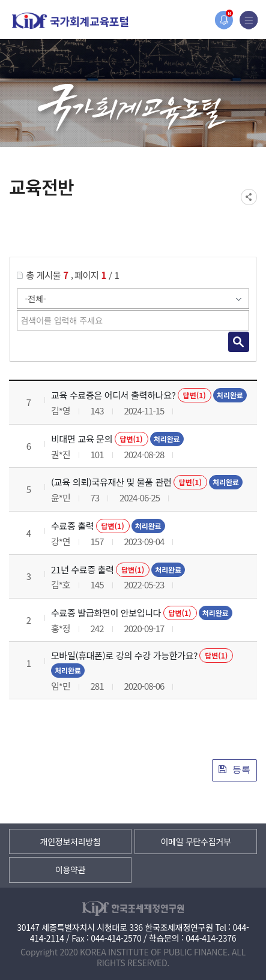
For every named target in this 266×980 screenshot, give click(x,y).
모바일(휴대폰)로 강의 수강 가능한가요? (124, 655)
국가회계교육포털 (70, 21)
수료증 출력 (72, 526)
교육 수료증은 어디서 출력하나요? (113, 395)
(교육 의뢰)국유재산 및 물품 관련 (111, 482)
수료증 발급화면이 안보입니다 (106, 613)
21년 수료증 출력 (83, 569)
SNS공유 (249, 197)
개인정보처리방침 (71, 841)
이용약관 (70, 870)
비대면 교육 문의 (82, 439)
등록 (234, 769)
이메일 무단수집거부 (195, 841)
